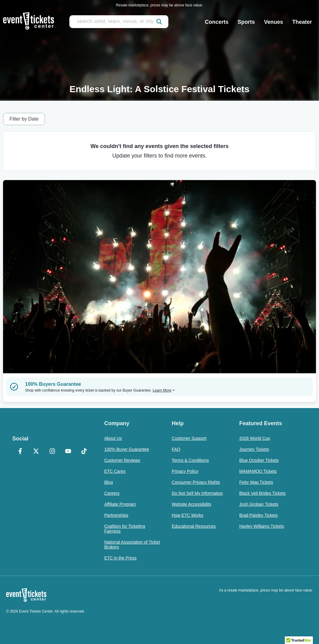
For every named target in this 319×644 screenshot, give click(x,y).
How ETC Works (187, 515)
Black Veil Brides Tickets (262, 493)
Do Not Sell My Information (197, 493)
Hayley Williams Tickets (262, 526)
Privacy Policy (185, 471)
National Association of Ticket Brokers (132, 545)
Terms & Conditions (190, 460)
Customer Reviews (122, 460)
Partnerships (116, 515)
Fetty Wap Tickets (256, 482)
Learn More (164, 390)
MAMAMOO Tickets (258, 471)
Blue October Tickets (259, 460)
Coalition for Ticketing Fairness (125, 529)
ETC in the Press (120, 558)
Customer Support (189, 438)
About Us (113, 438)
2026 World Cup (255, 438)
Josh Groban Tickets (259, 504)
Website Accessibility (192, 504)
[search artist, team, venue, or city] (119, 22)
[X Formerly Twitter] (36, 452)
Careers (112, 493)
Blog (108, 482)
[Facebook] (20, 452)
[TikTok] (84, 452)
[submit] (159, 22)
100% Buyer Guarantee (127, 449)
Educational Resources (194, 526)
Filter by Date (24, 119)
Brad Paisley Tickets (258, 515)
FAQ (176, 449)
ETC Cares (115, 471)
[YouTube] (68, 452)
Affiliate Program (120, 504)
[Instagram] (52, 452)
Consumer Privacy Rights (196, 482)
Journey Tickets (254, 449)
